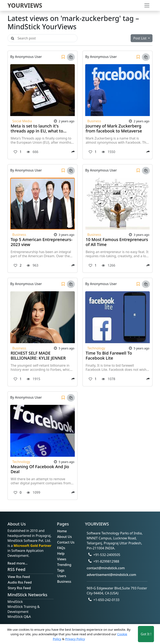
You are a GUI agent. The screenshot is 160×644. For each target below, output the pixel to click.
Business (64, 582)
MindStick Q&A (19, 617)
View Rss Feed (19, 577)
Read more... (17, 563)
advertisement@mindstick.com (111, 575)
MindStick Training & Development (24, 609)
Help (61, 553)
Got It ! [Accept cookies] (146, 634)
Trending (64, 565)
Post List (140, 38)
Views (62, 559)
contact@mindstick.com (106, 568)
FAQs (61, 548)
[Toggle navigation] (147, 5)
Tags (61, 570)
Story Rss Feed (19, 588)
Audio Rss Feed (20, 582)
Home (62, 531)
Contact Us (66, 542)
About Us (64, 537)
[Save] (63, 57)
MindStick (15, 602)
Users (62, 576)
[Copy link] (71, 57)
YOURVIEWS (25, 5)
